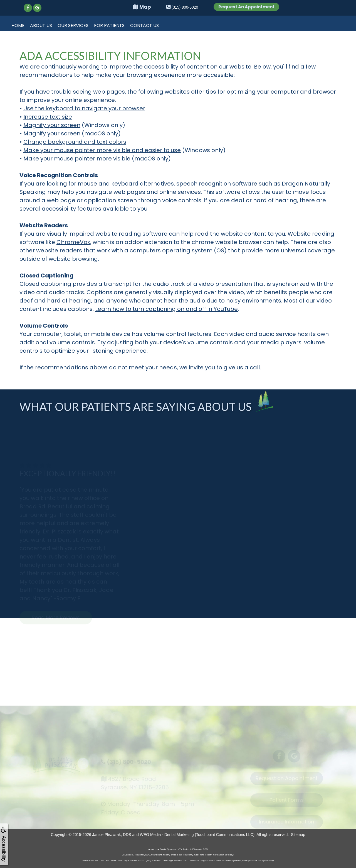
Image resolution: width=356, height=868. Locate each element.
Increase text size (48, 117)
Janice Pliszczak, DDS (112, 835)
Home (18, 25)
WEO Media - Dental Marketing (167, 835)
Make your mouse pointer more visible (77, 159)
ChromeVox (73, 242)
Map (142, 7)
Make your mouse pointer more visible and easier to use (102, 150)
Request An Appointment (246, 7)
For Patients (109, 25)
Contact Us (144, 25)
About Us (41, 25)
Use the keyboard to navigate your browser (84, 108)
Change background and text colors (75, 142)
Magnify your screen (52, 125)
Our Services (73, 25)
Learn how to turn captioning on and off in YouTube (166, 309)
